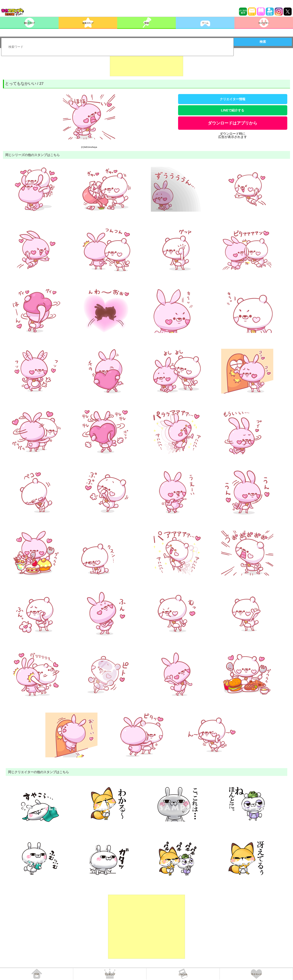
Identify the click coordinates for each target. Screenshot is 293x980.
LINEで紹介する (233, 110)
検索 (263, 42)
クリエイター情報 (233, 99)
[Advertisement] (146, 65)
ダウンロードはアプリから (233, 123)
